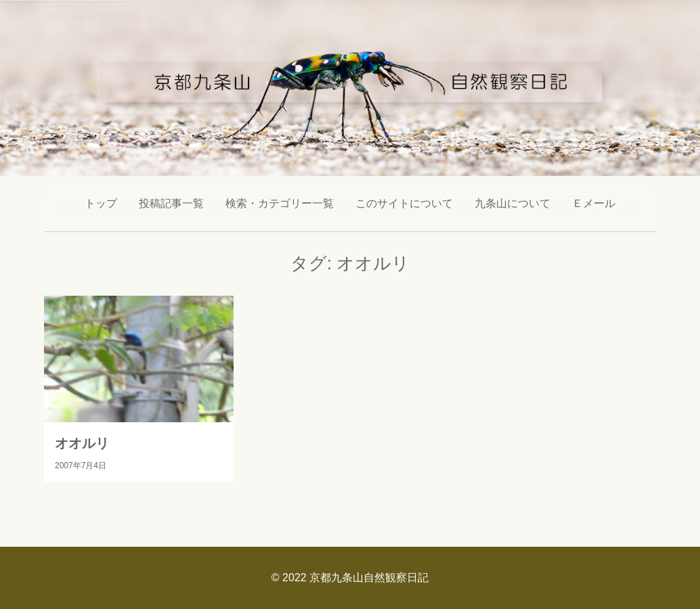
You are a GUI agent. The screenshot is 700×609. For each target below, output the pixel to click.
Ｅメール (594, 203)
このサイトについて (404, 203)
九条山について (512, 203)
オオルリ (82, 443)
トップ (101, 203)
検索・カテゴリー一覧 (280, 203)
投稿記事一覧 (171, 203)
